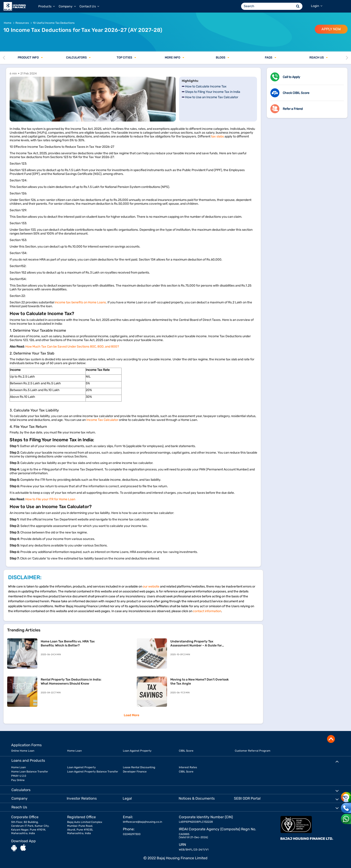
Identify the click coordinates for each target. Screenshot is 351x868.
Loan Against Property (137, 751)
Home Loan (74, 751)
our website (151, 586)
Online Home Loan (23, 751)
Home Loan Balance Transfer (30, 772)
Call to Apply (291, 77)
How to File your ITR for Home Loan (50, 499)
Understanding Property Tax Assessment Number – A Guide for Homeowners (196, 644)
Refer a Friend (293, 109)
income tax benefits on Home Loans (80, 302)
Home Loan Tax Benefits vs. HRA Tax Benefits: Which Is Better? (68, 643)
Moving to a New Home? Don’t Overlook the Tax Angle (200, 682)
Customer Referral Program (253, 751)
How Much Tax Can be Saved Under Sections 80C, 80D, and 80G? (72, 347)
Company (67, 6)
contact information (207, 611)
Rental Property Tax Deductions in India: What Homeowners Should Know (71, 682)
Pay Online (18, 780)
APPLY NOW (331, 29)
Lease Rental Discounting (139, 767)
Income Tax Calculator (102, 420)
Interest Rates (188, 767)
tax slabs (217, 136)
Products (47, 6)
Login (317, 6)
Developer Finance (135, 772)
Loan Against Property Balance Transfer (93, 772)
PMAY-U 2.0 (19, 776)
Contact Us (89, 6)
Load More (132, 715)
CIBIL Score (186, 751)
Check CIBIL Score (296, 93)
